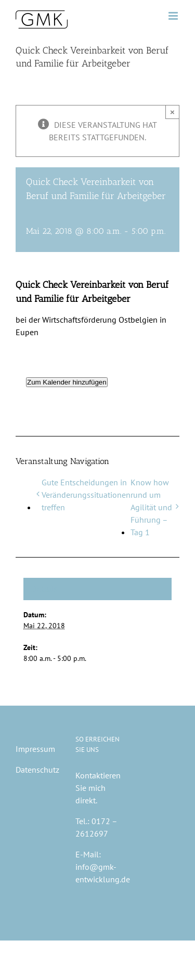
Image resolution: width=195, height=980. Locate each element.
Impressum (35, 749)
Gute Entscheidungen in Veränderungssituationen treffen (86, 495)
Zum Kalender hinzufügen (67, 382)
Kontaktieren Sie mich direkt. (98, 788)
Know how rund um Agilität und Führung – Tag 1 (151, 507)
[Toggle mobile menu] (174, 16)
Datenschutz (37, 770)
